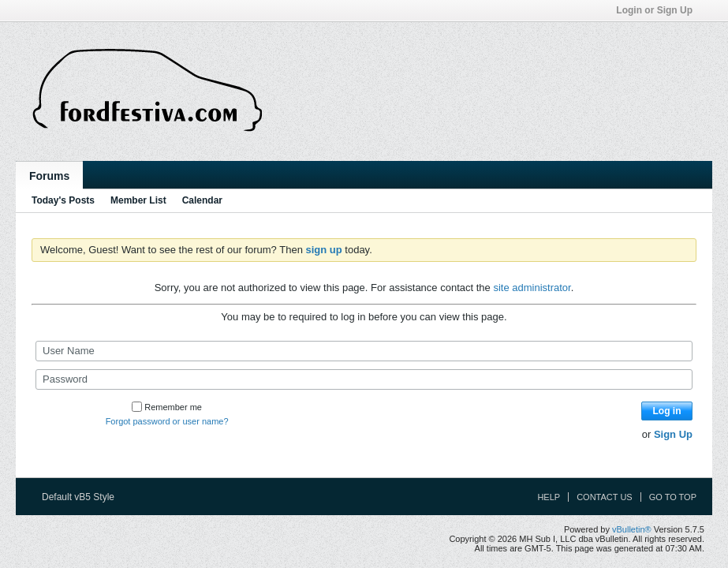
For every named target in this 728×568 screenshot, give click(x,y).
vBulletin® (632, 529)
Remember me (167, 407)
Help (549, 497)
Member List (138, 200)
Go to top (673, 497)
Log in (667, 411)
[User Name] (364, 351)
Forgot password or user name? (167, 421)
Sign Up (673, 434)
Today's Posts (63, 200)
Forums (49, 176)
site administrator (532, 288)
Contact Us (605, 497)
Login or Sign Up (659, 10)
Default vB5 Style (83, 497)
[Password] (364, 379)
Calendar (202, 200)
